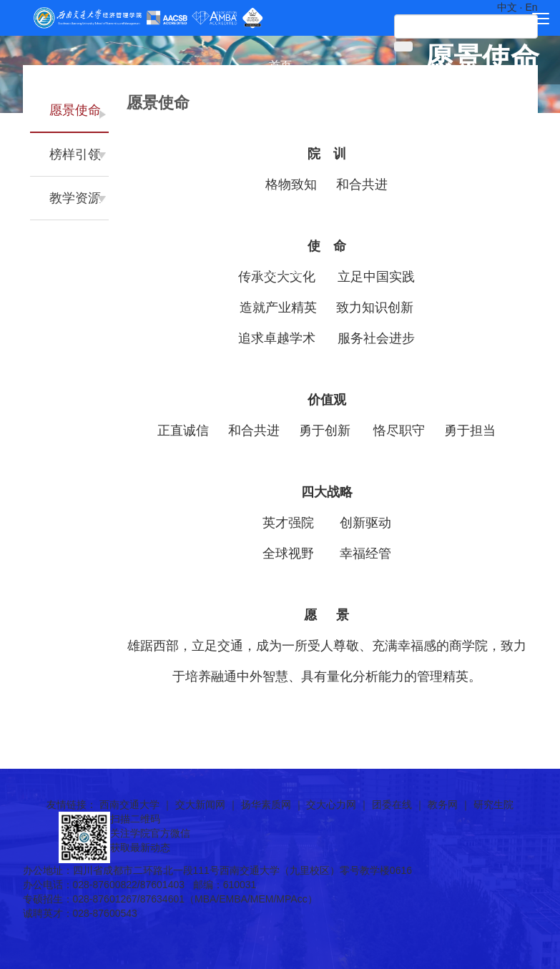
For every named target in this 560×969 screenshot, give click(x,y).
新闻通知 (280, 349)
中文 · (511, 7)
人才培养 (280, 168)
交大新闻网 (200, 805)
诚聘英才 (280, 297)
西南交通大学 (129, 805)
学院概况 (280, 91)
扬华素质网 (266, 805)
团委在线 (392, 805)
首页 (280, 65)
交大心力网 (331, 805)
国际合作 (280, 194)
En (531, 7)
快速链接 (280, 323)
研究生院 (493, 805)
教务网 (443, 805)
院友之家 (280, 271)
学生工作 (280, 246)
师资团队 (280, 117)
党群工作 (280, 220)
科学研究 (280, 143)
